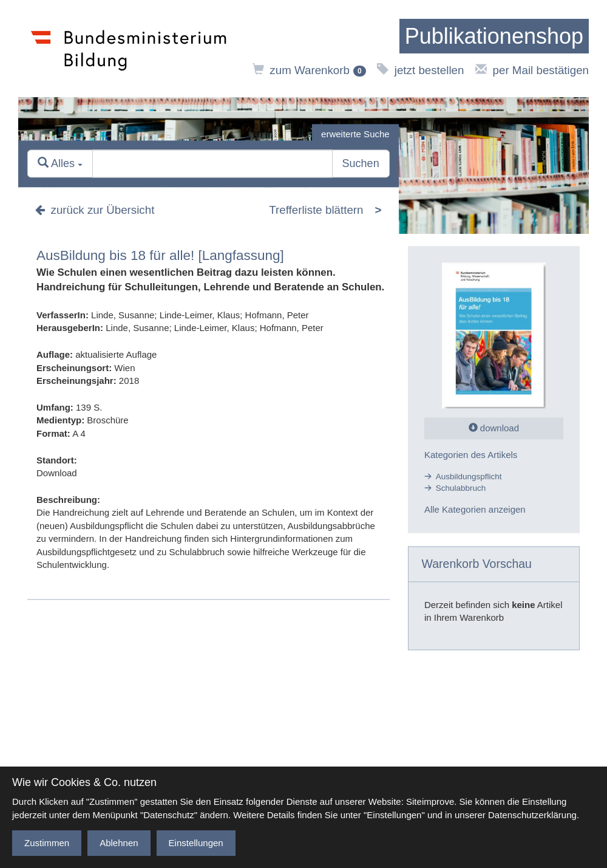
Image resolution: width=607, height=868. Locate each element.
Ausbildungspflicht (469, 477)
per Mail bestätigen (532, 70)
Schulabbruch (461, 488)
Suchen (361, 164)
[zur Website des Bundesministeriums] (129, 49)
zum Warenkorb (309, 70)
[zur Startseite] (494, 36)
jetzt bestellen (420, 70)
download (494, 429)
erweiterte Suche (355, 134)
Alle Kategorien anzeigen (475, 510)
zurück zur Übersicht (95, 210)
